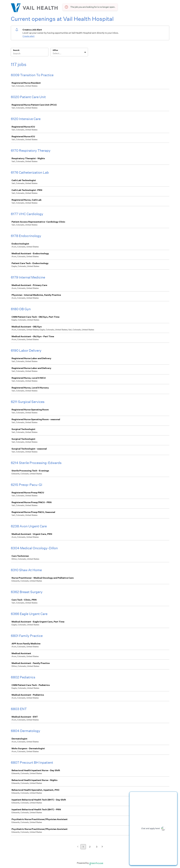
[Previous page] (78, 847)
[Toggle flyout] (85, 52)
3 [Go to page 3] (97, 847)
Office (55, 50)
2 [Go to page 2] (90, 847)
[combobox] (53, 53)
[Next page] (102, 847)
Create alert (29, 36)
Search (16, 50)
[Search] (30, 54)
